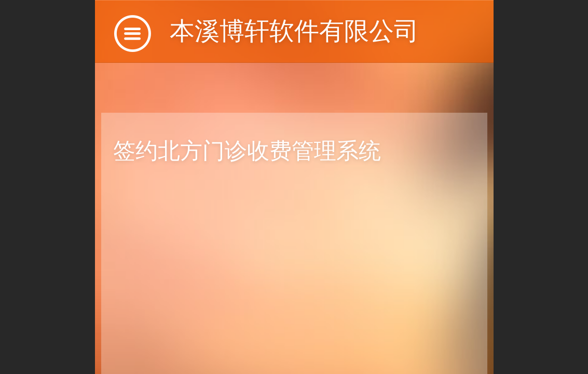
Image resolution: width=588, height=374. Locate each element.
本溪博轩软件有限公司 (294, 31)
